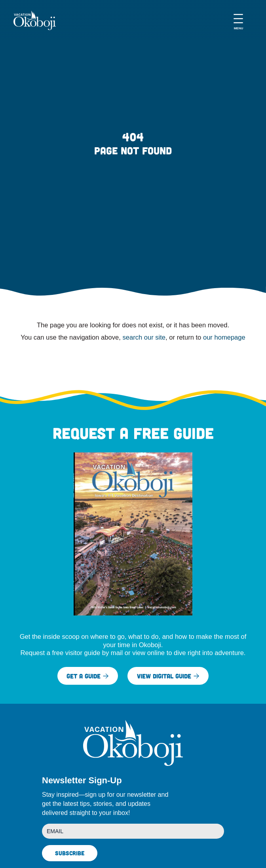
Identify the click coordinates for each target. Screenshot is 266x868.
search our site (144, 337)
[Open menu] (238, 20)
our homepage (224, 337)
